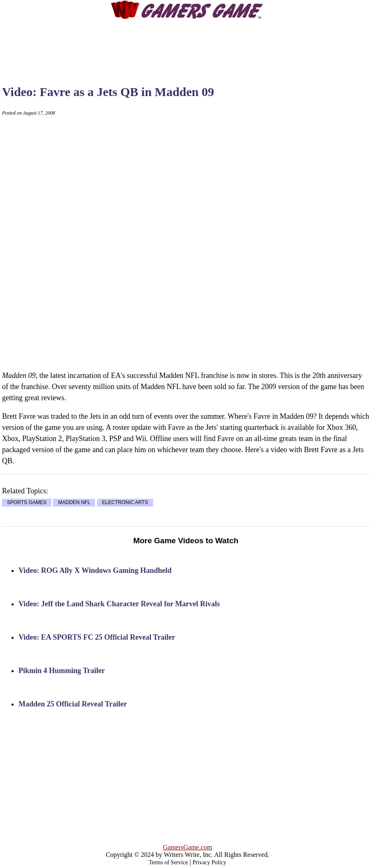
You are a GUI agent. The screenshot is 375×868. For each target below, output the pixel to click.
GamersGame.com (188, 847)
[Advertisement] (188, 45)
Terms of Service (168, 862)
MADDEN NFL (74, 503)
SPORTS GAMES (27, 503)
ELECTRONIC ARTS (125, 503)
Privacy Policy (210, 862)
